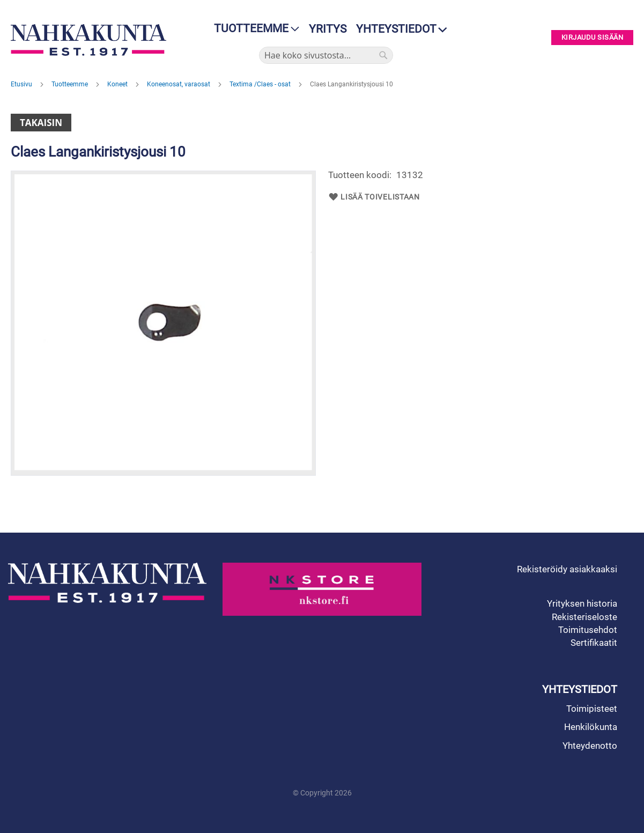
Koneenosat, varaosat (179, 84)
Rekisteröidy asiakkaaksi (567, 569)
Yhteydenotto (590, 746)
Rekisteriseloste (584, 617)
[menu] (253, 29)
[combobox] (326, 55)
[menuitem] (253, 29)
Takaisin (41, 123)
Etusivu (22, 84)
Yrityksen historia (582, 603)
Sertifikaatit (594, 643)
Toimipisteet (592, 709)
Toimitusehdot (588, 630)
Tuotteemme (71, 84)
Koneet (118, 84)
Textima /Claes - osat (261, 84)
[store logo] (88, 40)
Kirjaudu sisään (593, 38)
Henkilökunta (591, 727)
